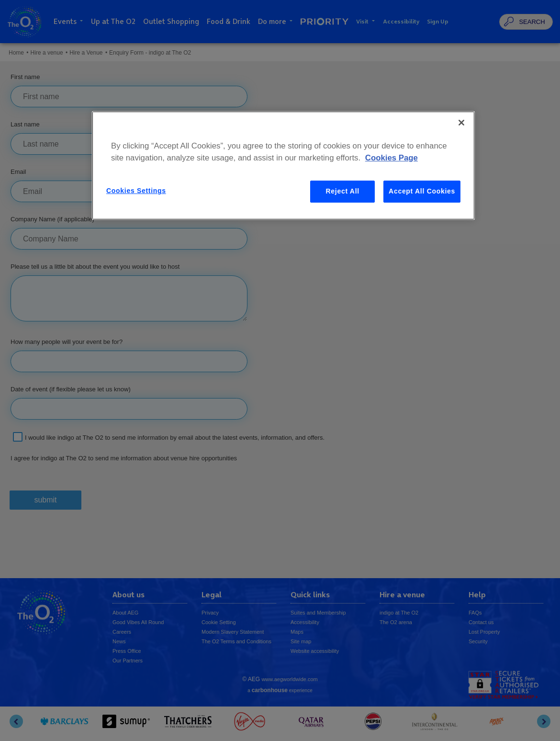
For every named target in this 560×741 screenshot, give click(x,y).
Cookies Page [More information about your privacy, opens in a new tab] (392, 158)
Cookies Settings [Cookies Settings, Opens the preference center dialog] (136, 191)
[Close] (461, 123)
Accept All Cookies (422, 191)
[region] (283, 165)
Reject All (343, 191)
